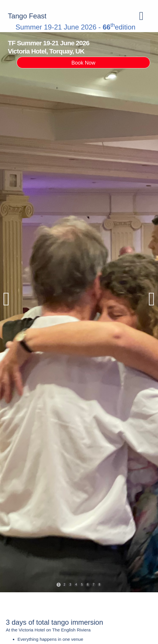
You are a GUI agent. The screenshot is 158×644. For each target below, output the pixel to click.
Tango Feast (27, 16)
